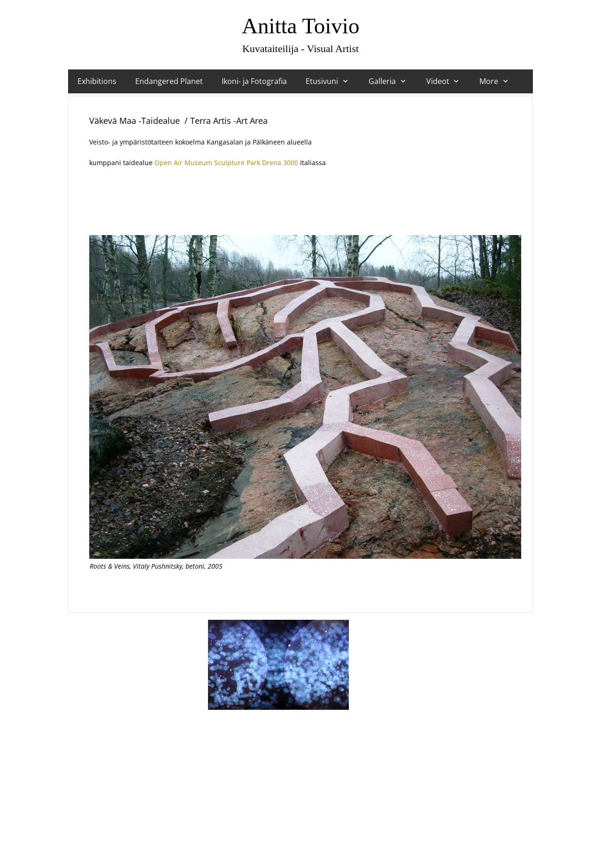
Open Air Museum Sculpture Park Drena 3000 (226, 163)
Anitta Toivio (300, 26)
